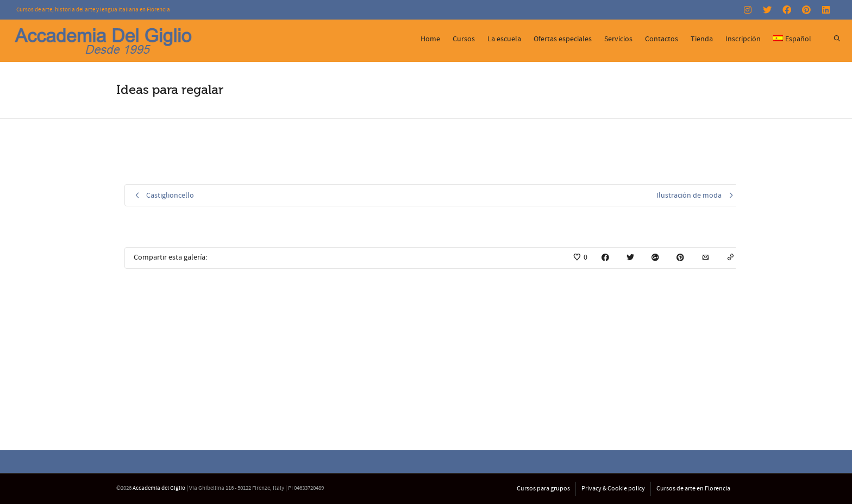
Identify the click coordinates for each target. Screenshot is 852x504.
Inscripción (743, 39)
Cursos (464, 39)
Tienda (702, 39)
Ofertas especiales (563, 39)
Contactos (662, 39)
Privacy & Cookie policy (613, 489)
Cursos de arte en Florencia (693, 489)
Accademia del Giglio (159, 488)
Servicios (618, 39)
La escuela (504, 39)
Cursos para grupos (543, 489)
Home (430, 39)
